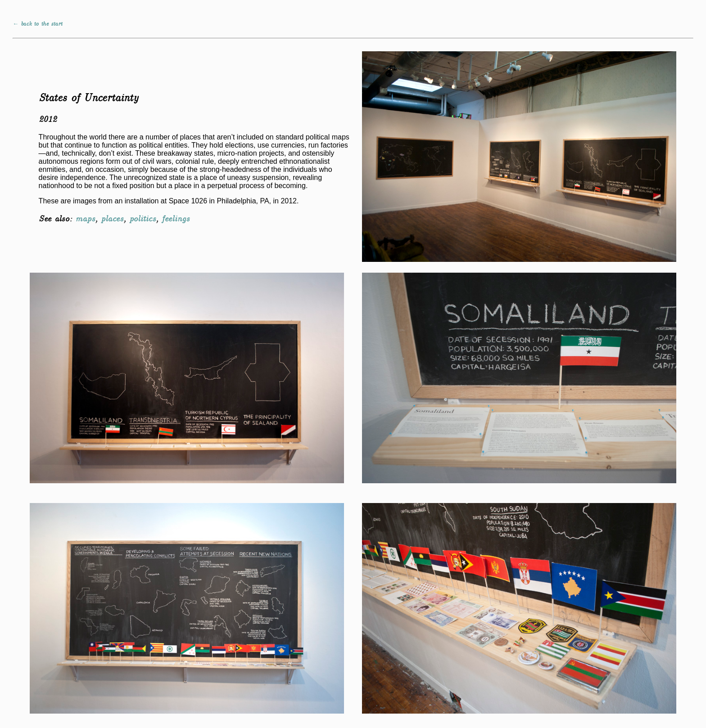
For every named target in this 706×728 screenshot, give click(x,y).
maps (85, 219)
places (112, 219)
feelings (176, 219)
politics (143, 219)
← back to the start (37, 24)
